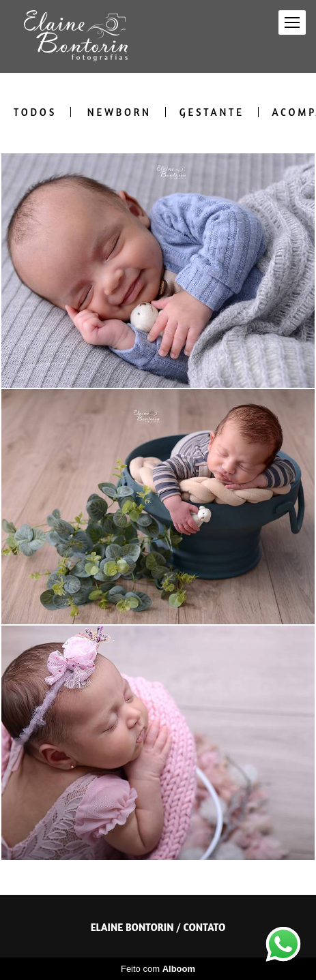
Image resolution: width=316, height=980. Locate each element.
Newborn (119, 112)
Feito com (158, 969)
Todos (35, 112)
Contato (204, 927)
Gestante (212, 112)
